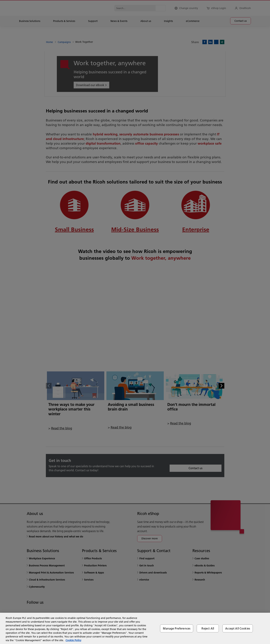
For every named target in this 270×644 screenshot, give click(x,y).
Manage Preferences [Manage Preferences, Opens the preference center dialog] (177, 628)
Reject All (208, 628)
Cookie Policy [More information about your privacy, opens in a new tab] (73, 640)
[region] (135, 628)
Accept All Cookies (238, 628)
